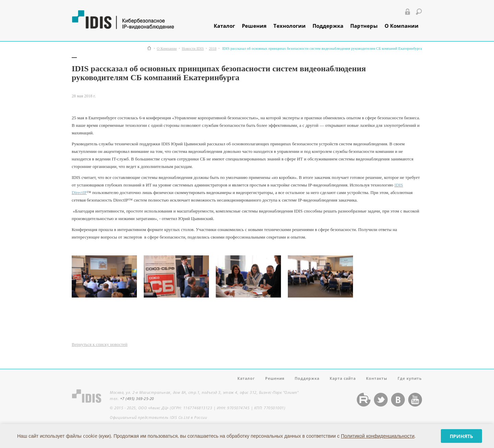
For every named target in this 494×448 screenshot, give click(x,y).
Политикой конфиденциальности (378, 436)
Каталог (224, 26)
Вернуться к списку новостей (99, 344)
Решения (254, 26)
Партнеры (364, 26)
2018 (213, 49)
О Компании (402, 26)
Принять (461, 436)
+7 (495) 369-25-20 (137, 398)
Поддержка (328, 26)
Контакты (377, 378)
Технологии (290, 26)
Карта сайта (343, 378)
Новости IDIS (193, 49)
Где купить (410, 378)
